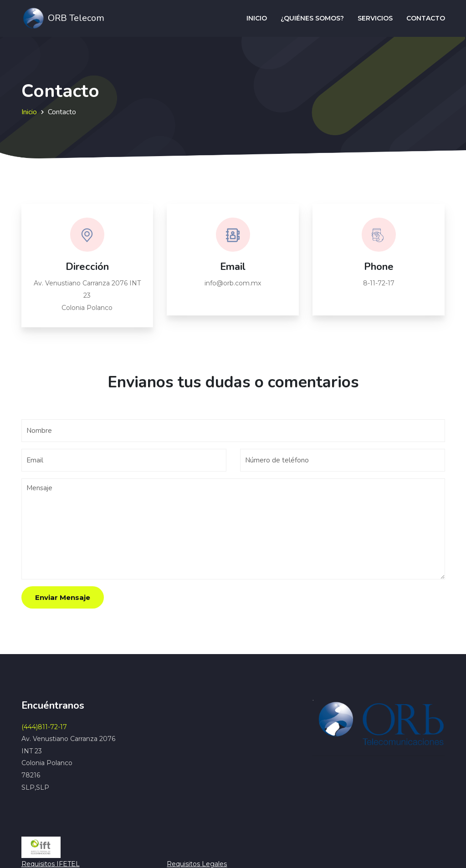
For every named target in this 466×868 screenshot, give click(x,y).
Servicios (375, 18)
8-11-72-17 (379, 283)
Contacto (426, 18)
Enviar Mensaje (63, 597)
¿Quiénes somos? (312, 18)
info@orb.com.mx (233, 283)
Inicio (257, 18)
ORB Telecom (63, 19)
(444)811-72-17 (44, 727)
